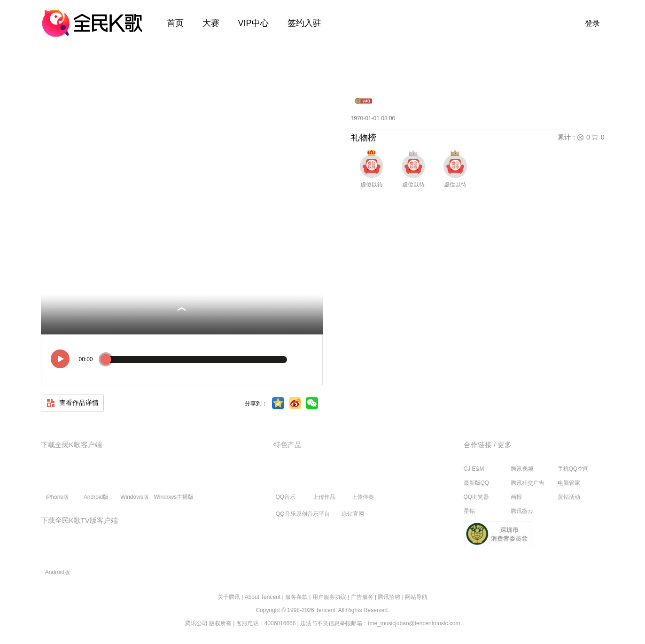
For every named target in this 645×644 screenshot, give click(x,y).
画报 (516, 497)
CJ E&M (474, 469)
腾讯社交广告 (528, 483)
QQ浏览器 (477, 497)
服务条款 (296, 597)
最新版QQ (477, 483)
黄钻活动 (569, 497)
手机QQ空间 (573, 469)
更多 (505, 445)
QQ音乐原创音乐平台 (303, 514)
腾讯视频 (522, 469)
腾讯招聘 (389, 597)
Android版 (96, 482)
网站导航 (416, 597)
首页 (175, 23)
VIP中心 (253, 23)
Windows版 (135, 482)
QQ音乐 (286, 482)
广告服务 (362, 597)
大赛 (211, 23)
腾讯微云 (522, 511)
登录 (592, 23)
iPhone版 (58, 482)
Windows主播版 (174, 482)
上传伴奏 (363, 482)
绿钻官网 (353, 514)
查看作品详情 (73, 403)
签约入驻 (304, 23)
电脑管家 (569, 483)
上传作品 (324, 482)
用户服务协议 (329, 597)
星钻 (469, 511)
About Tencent (263, 597)
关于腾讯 (229, 597)
